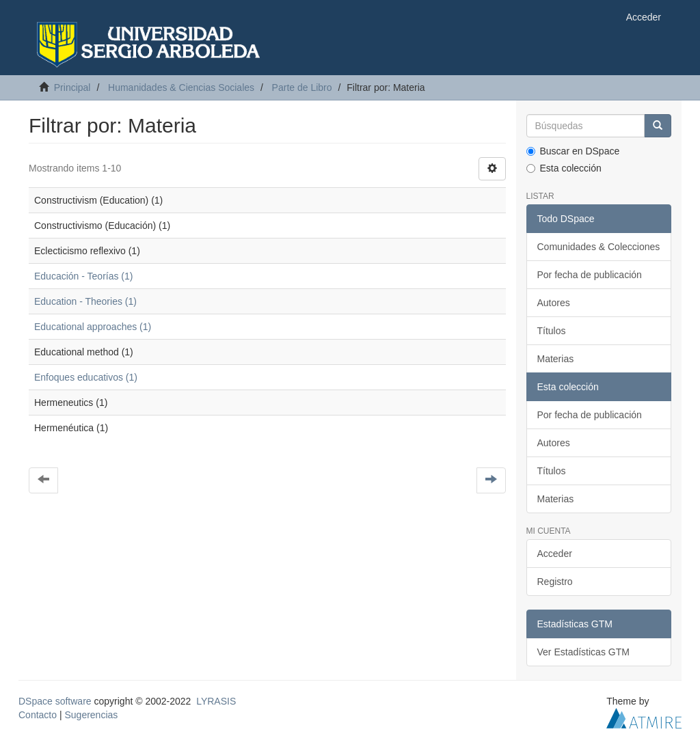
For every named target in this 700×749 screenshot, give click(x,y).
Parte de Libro (302, 87)
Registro (555, 582)
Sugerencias (91, 715)
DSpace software (55, 701)
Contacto (38, 715)
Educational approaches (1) (93, 327)
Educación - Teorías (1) (83, 276)
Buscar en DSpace (573, 151)
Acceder (555, 554)
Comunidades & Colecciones (599, 247)
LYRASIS (216, 701)
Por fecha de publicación (590, 275)
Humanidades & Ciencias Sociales (181, 87)
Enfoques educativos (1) (86, 377)
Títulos (552, 331)
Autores (554, 303)
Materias (556, 359)
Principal (72, 87)
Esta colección (564, 168)
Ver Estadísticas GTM (583, 652)
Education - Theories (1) (85, 301)
